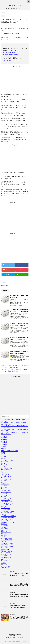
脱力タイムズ (5, 548)
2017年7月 (4, 441)
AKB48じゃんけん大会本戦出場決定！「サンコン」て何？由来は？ (19, 311)
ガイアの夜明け (5, 474)
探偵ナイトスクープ (7, 529)
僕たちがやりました (7, 521)
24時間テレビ (5, 447)
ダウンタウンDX (6, 490)
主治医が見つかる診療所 (8, 518)
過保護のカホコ (5, 556)
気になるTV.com (15, 6)
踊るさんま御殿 (5, 553)
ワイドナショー (5, 510)
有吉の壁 (4, 534)
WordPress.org (5, 568)
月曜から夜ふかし (6, 532)
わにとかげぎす (5, 470)
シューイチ (4, 486)
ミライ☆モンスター (7, 505)
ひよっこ (4, 466)
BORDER (4, 448)
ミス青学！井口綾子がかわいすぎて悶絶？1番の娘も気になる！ (19, 338)
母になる (4, 541)
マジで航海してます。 (7, 502)
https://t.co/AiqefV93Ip (9, 52)
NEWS (4, 282)
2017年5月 (4, 444)
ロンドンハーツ (5, 508)
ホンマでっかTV (6, 500)
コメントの (6, 566)
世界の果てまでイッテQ (8, 511)
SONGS (3, 454)
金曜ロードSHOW (6, 557)
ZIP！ (3, 455)
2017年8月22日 (7, 60)
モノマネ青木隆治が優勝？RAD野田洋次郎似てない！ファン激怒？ (19, 596)
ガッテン (4, 478)
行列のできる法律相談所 (8, 551)
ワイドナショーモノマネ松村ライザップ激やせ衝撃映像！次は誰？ (19, 617)
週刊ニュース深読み (7, 554)
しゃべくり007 (5, 463)
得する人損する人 (6, 526)
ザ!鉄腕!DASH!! (5, 484)
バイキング (4, 495)
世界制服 (4, 514)
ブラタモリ (4, 497)
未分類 (3, 537)
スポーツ (4, 489)
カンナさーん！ (5, 473)
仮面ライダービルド (7, 519)
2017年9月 (4, 438)
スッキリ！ (4, 487)
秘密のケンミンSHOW (7, 546)
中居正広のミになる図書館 (8, 516)
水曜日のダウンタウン (7, 543)
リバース (4, 506)
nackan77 (9, 286)
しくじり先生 (5, 462)
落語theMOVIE (5, 549)
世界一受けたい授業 (7, 513)
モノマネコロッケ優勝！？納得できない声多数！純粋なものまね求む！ (19, 586)
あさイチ (4, 457)
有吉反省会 (4, 535)
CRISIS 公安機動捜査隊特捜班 (9, 451)
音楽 (2, 559)
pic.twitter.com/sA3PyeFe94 (10, 54)
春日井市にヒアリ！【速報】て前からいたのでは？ (19, 297)
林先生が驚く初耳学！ (7, 538)
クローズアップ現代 (7, 479)
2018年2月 (4, 436)
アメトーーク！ (5, 471)
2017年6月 (4, 443)
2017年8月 (4, 439)
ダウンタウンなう (6, 492)
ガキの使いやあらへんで (8, 476)
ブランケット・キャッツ (8, 498)
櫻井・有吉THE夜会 (7, 540)
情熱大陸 (4, 527)
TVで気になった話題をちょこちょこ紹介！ (15, 638)
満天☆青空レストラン (7, 545)
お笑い (3, 458)
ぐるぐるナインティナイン (8, 460)
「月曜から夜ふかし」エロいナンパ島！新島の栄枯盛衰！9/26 (19, 606)
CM (2, 450)
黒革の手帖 (4, 561)
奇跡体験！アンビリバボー (8, 522)
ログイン (4, 563)
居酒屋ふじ (4, 524)
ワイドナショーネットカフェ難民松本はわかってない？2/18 (19, 574)
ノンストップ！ (5, 494)
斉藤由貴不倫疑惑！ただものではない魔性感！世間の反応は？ (19, 352)
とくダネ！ (4, 465)
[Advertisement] (15, 81)
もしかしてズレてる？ (7, 468)
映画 (2, 530)
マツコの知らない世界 (7, 503)
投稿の (4, 565)
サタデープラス (5, 482)
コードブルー (5, 481)
